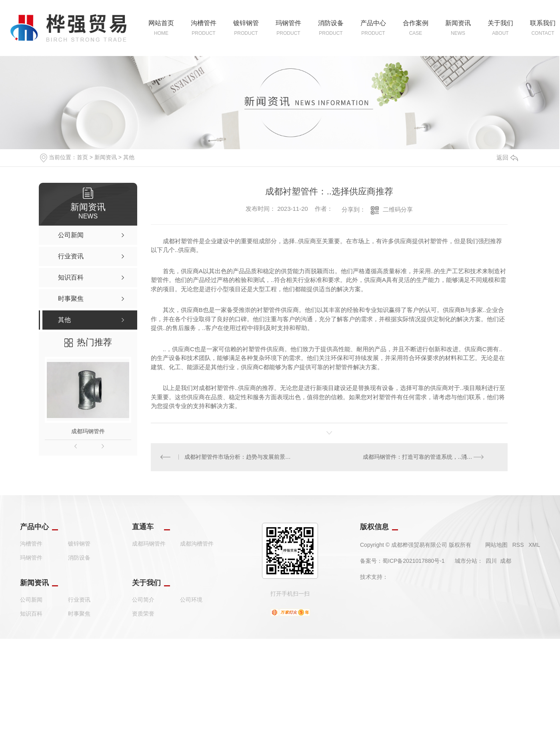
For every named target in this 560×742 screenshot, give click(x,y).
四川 (491, 561)
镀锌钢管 (79, 544)
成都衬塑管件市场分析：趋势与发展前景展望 (240, 457)
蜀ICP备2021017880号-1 (414, 561)
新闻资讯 (106, 157)
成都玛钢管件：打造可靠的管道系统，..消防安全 (423, 457)
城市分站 (466, 561)
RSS (518, 545)
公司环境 (191, 600)
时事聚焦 (79, 614)
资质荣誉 (143, 614)
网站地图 (496, 545)
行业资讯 (79, 600)
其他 (129, 157)
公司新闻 (31, 600)
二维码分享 (398, 209)
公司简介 (143, 600)
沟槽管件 (31, 544)
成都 (506, 561)
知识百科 (31, 614)
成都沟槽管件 (197, 544)
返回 (507, 157)
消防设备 (79, 558)
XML (534, 545)
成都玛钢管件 (88, 431)
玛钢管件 (31, 558)
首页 (82, 157)
